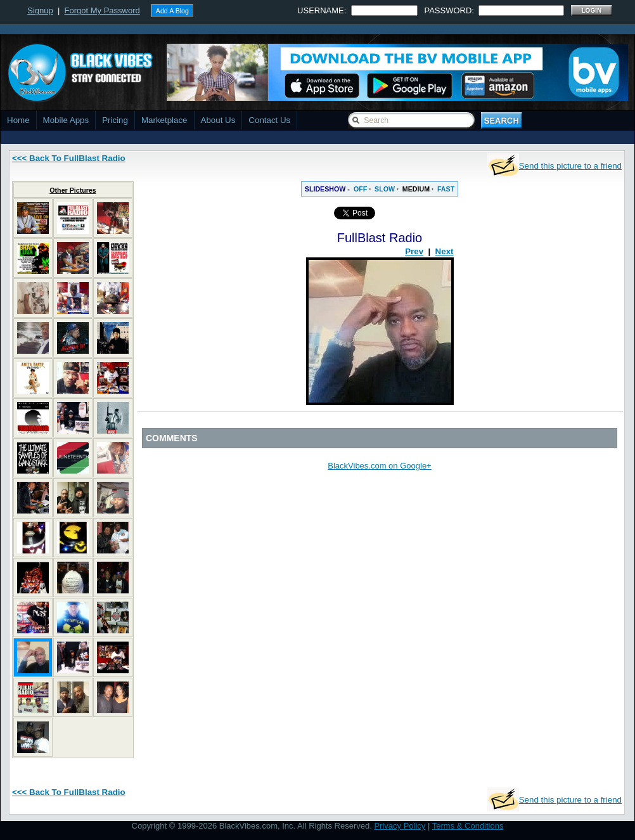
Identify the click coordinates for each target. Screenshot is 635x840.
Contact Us (269, 120)
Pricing (115, 120)
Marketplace (164, 120)
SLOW (385, 189)
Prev (414, 251)
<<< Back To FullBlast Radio (69, 158)
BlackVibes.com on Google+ (379, 466)
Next (445, 251)
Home (18, 120)
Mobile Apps (66, 120)
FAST (446, 189)
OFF (360, 189)
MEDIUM (416, 189)
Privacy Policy (400, 826)
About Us (218, 120)
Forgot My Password (102, 10)
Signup (40, 10)
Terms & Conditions (468, 826)
